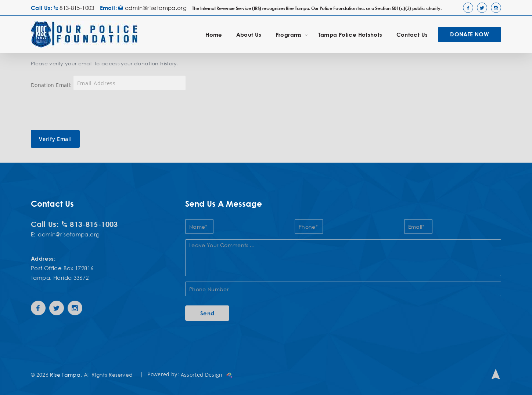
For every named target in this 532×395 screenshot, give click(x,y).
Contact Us (412, 35)
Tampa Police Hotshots (350, 35)
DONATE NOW (470, 34)
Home (214, 35)
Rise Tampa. (66, 375)
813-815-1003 (74, 8)
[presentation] (87, 110)
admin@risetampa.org (152, 8)
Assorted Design (207, 375)
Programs (292, 34)
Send (207, 313)
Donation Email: (51, 85)
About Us (249, 35)
